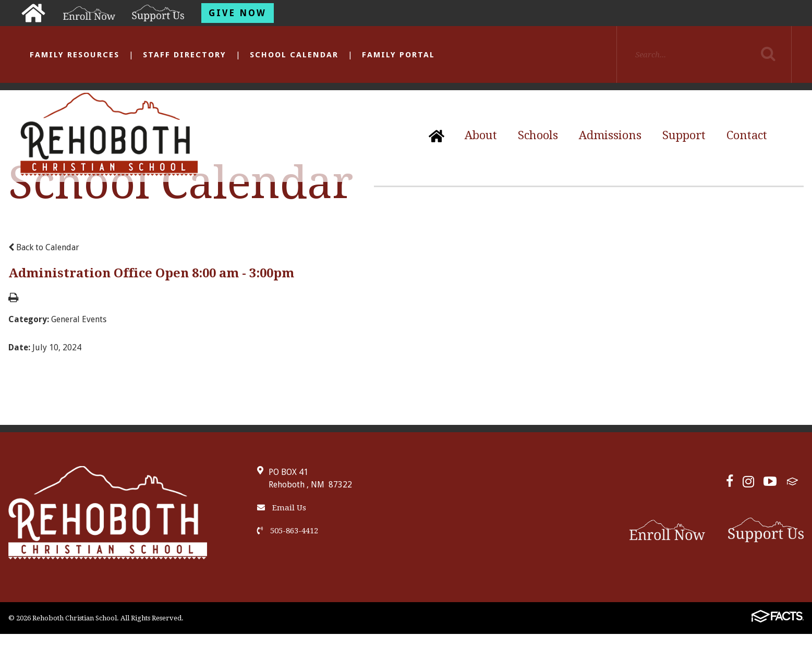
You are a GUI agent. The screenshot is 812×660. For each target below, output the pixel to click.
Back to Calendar (44, 247)
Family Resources (75, 55)
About (481, 135)
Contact (747, 135)
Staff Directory (185, 55)
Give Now (238, 13)
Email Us (282, 508)
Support (684, 135)
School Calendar (294, 55)
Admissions (610, 135)
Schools (538, 135)
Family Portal (398, 55)
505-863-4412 (288, 531)
